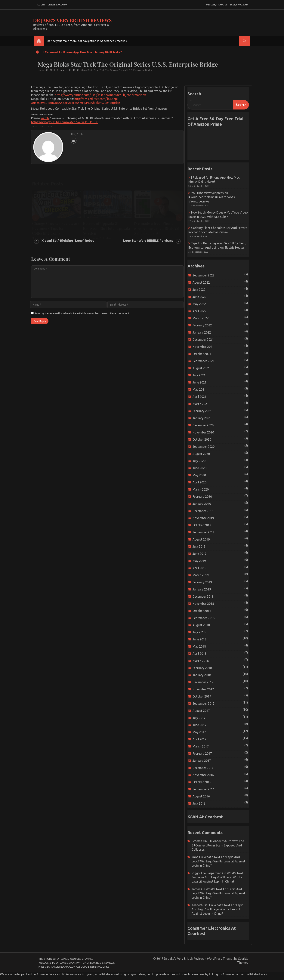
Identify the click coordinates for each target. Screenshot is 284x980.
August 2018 (201, 625)
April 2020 (199, 482)
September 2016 (204, 789)
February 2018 (202, 668)
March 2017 (201, 746)
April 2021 (199, 397)
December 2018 (203, 596)
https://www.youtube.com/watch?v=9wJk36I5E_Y (64, 122)
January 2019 (202, 589)
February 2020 (202, 497)
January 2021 (202, 418)
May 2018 (199, 646)
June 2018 (199, 639)
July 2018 (199, 632)
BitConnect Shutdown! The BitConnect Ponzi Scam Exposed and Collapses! (218, 845)
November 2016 (203, 775)
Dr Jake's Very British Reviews (72, 20)
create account (58, 5)
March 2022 (201, 318)
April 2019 (199, 568)
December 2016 (203, 768)
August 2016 (201, 796)
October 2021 (202, 354)
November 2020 (203, 432)
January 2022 (202, 332)
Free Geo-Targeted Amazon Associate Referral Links (74, 967)
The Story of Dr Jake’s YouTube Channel (66, 959)
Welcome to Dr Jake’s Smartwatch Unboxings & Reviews (77, 963)
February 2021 (202, 411)
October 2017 (202, 696)
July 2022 (199, 290)
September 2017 (204, 704)
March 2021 (201, 404)
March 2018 (201, 661)
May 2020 (199, 475)
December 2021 (203, 340)
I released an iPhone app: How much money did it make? (83, 52)
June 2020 (199, 468)
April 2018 (199, 654)
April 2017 (199, 739)
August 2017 (201, 711)
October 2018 (202, 611)
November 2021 (203, 347)
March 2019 (201, 575)
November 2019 (203, 518)
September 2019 (204, 532)
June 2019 (199, 554)
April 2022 (199, 311)
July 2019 (199, 547)
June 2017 (199, 725)
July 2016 (199, 803)
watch (45, 118)
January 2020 (202, 504)
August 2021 (201, 368)
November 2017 (203, 689)
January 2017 (202, 761)
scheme (197, 841)
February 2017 (202, 753)
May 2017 (199, 732)
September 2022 (204, 275)
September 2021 (204, 361)
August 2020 (201, 454)
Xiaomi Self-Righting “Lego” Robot (68, 240)
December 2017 (203, 682)
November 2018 (203, 604)
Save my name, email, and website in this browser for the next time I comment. (82, 313)
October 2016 (202, 782)
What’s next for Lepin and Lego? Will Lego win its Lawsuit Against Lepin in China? (218, 861)
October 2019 (202, 525)
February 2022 (202, 325)
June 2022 (199, 297)
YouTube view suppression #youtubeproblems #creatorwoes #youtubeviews (212, 197)
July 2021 (199, 375)
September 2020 (204, 447)
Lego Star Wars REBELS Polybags (148, 240)
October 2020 (202, 439)
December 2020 (203, 425)
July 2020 (199, 461)
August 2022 (201, 282)
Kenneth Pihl (200, 905)
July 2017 (199, 718)
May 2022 (199, 304)
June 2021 (199, 382)
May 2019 (199, 561)
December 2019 (203, 511)
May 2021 (199, 390)
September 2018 (204, 618)
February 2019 (202, 582)
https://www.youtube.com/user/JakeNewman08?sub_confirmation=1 (101, 95)
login (41, 5)
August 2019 (201, 539)
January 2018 (202, 675)
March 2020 (201, 489)
